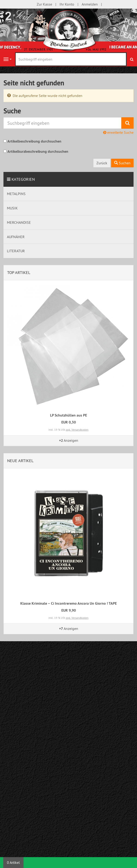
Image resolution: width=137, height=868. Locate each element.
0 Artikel (13, 862)
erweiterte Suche (118, 132)
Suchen (122, 163)
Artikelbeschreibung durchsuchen (34, 141)
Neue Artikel (20, 461)
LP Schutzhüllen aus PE (68, 415)
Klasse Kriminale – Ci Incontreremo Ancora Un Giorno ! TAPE (68, 603)
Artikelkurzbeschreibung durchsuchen (38, 151)
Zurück (102, 163)
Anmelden (90, 4)
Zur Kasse (44, 4)
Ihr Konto (67, 4)
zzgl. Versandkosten (77, 430)
